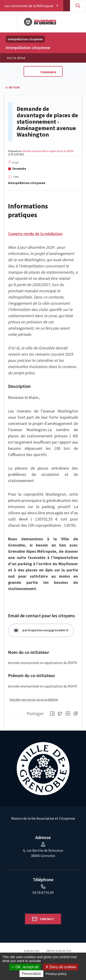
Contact (47, 919)
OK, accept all (25, 967)
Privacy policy (56, 974)
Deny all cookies (61, 967)
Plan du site (32, 951)
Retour (14, 88)
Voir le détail (16, 58)
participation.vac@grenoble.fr (46, 630)
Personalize (31, 974)
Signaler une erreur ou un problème (34, 699)
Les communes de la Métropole (29, 6)
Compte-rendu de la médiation (35, 234)
